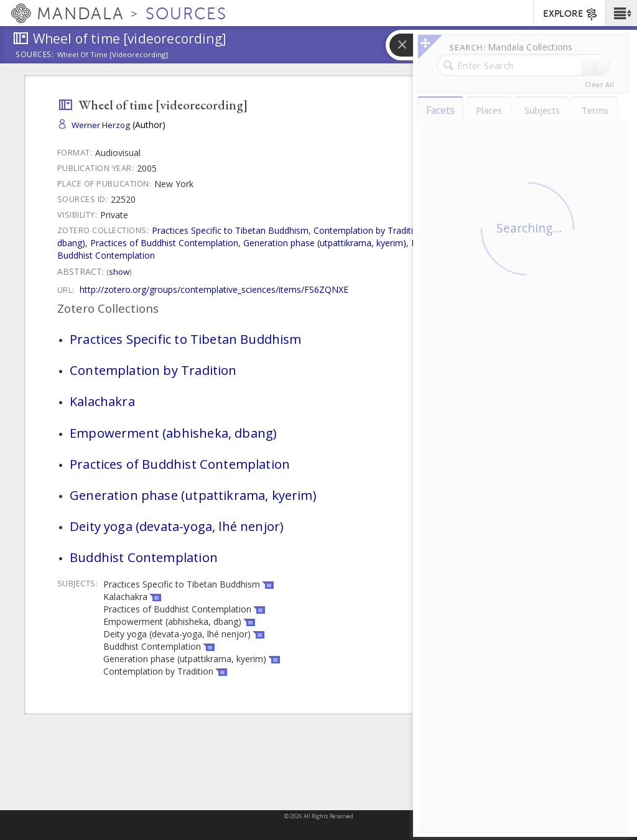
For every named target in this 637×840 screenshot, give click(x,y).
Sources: (35, 55)
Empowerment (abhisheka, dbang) (173, 433)
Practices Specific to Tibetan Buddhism (230, 230)
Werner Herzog (101, 125)
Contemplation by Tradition (369, 230)
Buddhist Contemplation (106, 255)
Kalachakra (451, 230)
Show (119, 272)
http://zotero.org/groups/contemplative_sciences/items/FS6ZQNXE (214, 289)
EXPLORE (571, 14)
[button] (621, 13)
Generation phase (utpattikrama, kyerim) (325, 243)
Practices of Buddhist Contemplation (164, 243)
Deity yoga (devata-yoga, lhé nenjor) (485, 243)
